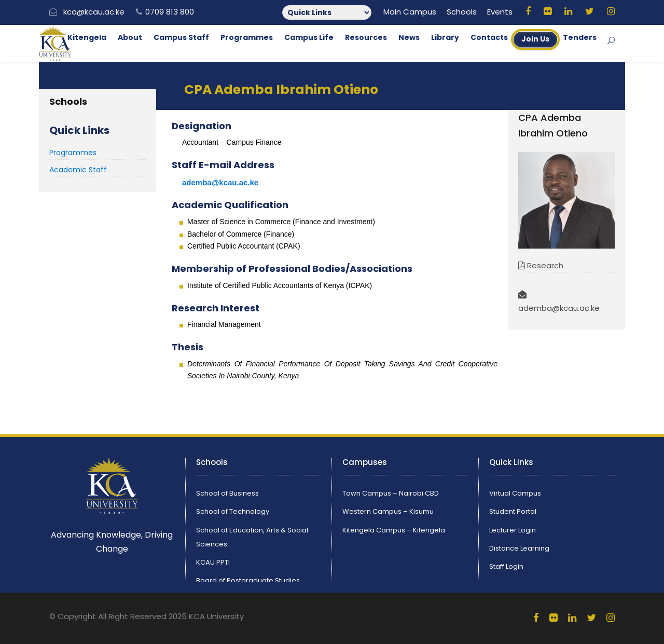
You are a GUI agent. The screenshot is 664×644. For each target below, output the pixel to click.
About (130, 37)
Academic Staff (78, 170)
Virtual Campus (515, 493)
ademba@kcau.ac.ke (220, 182)
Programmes (247, 37)
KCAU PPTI (213, 562)
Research (541, 265)
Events (500, 12)
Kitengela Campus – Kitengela (394, 530)
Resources (366, 37)
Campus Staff (181, 37)
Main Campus (410, 12)
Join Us (535, 39)
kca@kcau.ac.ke (94, 12)
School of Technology (233, 511)
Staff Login (506, 566)
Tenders (580, 37)
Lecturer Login (513, 530)
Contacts (489, 37)
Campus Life (309, 37)
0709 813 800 (170, 12)
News (409, 37)
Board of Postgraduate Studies (248, 580)
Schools (462, 12)
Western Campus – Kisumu (388, 511)
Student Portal (513, 511)
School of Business (227, 493)
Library (445, 37)
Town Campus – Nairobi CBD (391, 493)
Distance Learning (519, 548)
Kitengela (87, 37)
